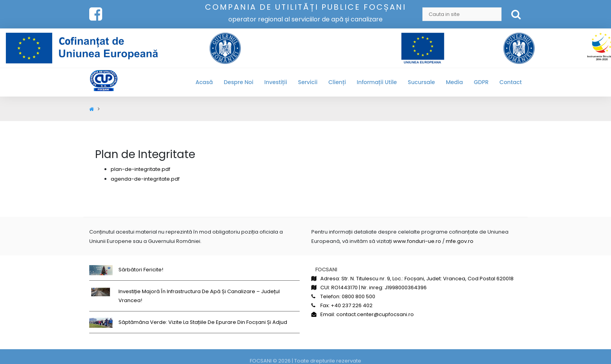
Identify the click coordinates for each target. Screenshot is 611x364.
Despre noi (238, 82)
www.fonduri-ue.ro (417, 241)
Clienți (337, 82)
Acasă (204, 82)
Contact (511, 82)
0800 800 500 (358, 296)
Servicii (308, 82)
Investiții (275, 82)
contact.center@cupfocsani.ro (375, 314)
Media (454, 82)
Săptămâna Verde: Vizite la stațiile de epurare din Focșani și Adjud (203, 322)
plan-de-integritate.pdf (140, 169)
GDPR (481, 82)
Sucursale (422, 82)
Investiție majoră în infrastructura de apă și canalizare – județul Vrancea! (199, 296)
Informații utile (377, 82)
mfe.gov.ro (460, 241)
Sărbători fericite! (141, 270)
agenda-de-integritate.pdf (145, 179)
